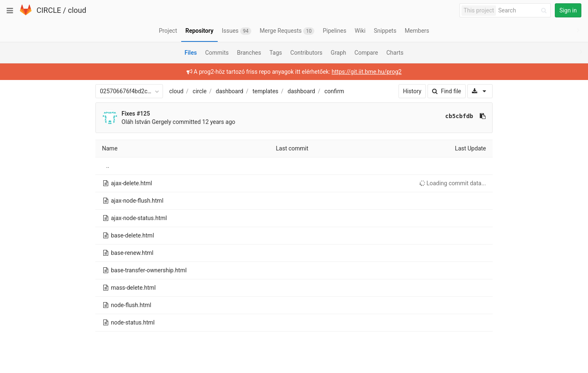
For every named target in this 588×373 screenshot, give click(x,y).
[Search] (524, 11)
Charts (395, 53)
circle (200, 91)
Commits (217, 53)
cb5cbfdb (459, 116)
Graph (339, 53)
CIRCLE (49, 10)
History (412, 91)
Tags (276, 53)
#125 (143, 114)
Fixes (129, 114)
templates (265, 91)
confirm (334, 91)
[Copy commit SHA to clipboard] (483, 116)
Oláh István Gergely (146, 122)
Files (191, 53)
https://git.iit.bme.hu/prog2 (367, 72)
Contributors (306, 53)
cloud (77, 10)
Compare (366, 53)
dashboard (229, 91)
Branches (249, 53)
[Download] (480, 91)
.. (108, 166)
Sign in (568, 10)
